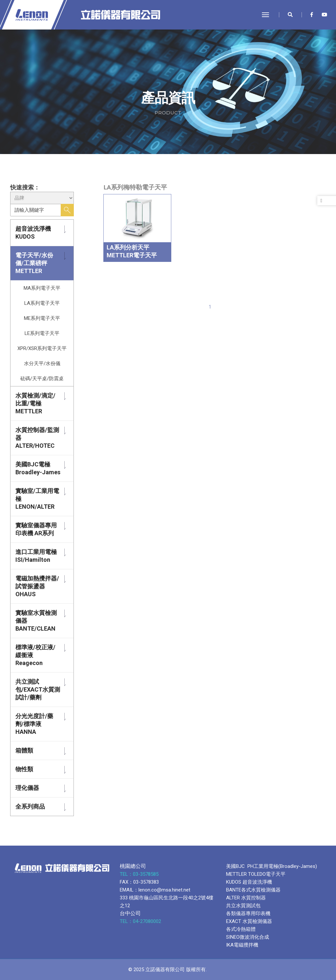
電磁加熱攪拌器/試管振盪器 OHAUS (37, 586)
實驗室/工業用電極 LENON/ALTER (37, 499)
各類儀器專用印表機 (248, 913)
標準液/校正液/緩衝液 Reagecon (35, 655)
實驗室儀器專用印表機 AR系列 (36, 529)
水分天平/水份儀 (42, 363)
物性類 (24, 769)
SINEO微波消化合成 (248, 937)
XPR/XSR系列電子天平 (42, 348)
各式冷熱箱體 (241, 929)
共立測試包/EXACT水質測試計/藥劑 (38, 689)
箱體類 (24, 750)
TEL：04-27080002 (141, 921)
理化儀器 (27, 788)
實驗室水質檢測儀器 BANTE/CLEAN (36, 621)
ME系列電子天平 (42, 318)
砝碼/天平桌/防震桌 (42, 379)
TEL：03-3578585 (140, 874)
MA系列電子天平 (42, 288)
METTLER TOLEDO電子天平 (256, 874)
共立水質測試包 (243, 906)
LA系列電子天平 (42, 303)
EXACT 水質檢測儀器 (249, 921)
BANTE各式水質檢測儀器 (253, 890)
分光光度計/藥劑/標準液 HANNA (34, 724)
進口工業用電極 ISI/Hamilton (36, 556)
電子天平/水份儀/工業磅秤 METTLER (34, 263)
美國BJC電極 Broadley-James (38, 468)
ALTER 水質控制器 (246, 898)
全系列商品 (30, 806)
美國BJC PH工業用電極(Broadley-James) (272, 866)
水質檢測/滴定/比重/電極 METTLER (35, 403)
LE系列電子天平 (42, 333)
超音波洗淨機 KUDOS (33, 233)
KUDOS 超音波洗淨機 (249, 882)
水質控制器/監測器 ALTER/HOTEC (37, 438)
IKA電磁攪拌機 (242, 945)
